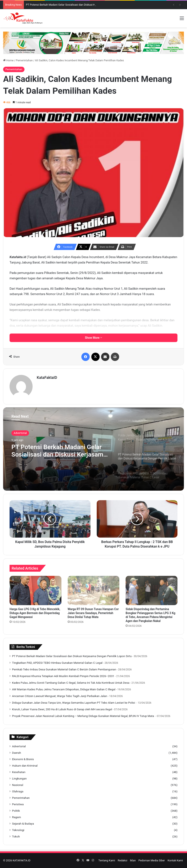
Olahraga (18, 791)
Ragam (16, 817)
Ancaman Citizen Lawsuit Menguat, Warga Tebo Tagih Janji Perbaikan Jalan (60, 696)
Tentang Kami (107, 860)
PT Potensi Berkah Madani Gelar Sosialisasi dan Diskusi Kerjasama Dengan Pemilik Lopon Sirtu (59, 451)
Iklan (133, 860)
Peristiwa (18, 804)
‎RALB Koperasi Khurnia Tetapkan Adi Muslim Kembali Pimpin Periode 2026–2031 (63, 676)
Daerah (16, 753)
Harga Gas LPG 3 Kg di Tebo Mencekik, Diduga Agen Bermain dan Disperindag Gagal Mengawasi (35, 613)
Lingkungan (19, 778)
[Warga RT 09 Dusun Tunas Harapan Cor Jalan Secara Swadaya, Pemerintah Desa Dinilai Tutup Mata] (94, 590)
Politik (16, 811)
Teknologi (18, 830)
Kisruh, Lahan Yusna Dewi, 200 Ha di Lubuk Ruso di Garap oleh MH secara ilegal (62, 709)
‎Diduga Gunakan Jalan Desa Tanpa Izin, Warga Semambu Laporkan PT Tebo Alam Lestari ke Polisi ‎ (74, 703)
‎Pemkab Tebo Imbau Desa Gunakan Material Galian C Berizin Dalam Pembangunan (64, 669)
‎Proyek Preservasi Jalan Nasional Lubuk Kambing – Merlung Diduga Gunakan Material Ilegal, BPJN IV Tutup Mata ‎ (83, 716)
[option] (93, 449)
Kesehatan (19, 772)
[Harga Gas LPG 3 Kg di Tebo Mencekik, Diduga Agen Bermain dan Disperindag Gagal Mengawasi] (35, 590)
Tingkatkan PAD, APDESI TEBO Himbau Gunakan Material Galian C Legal (57, 663)
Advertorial (20, 433)
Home (8, 60)
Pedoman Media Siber (152, 860)
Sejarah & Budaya (23, 824)
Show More (93, 338)
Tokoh (16, 836)
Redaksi (122, 860)
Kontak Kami (175, 860)
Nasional (18, 785)
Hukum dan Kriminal (25, 766)
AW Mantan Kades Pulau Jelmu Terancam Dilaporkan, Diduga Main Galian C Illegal (64, 689)
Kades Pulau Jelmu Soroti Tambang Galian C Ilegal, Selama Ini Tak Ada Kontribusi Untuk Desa (71, 683)
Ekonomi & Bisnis (23, 759)
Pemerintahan (24, 60)
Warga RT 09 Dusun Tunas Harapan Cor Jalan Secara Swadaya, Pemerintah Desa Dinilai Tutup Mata (93, 613)
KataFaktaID (47, 377)
